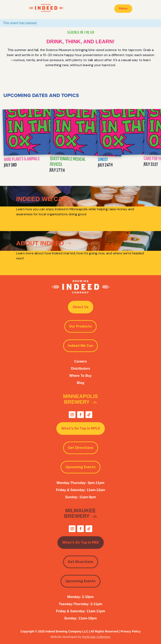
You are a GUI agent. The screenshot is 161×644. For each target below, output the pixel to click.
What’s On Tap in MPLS (81, 428)
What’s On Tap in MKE (81, 542)
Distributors (81, 369)
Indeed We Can (80, 346)
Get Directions (81, 448)
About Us (81, 307)
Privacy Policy (130, 631)
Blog (80, 383)
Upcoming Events (80, 467)
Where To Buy (80, 376)
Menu (123, 9)
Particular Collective (96, 637)
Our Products (80, 326)
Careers (80, 361)
